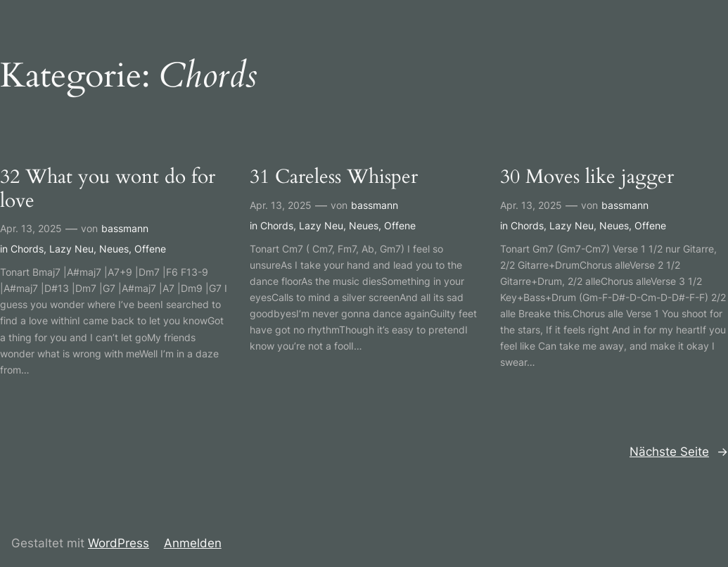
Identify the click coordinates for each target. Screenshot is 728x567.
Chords (27, 249)
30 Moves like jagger (587, 177)
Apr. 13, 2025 (31, 228)
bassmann (125, 228)
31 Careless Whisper (334, 177)
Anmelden (193, 543)
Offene (150, 249)
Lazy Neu (71, 249)
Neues (114, 249)
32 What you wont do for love (108, 189)
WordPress (119, 543)
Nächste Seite (679, 452)
